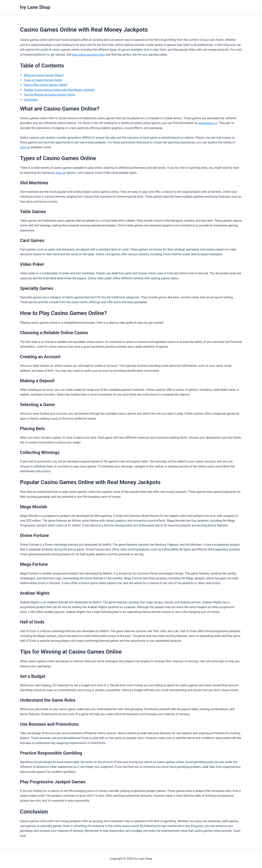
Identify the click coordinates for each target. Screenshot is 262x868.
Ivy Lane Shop (35, 7)
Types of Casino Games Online (44, 80)
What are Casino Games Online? (45, 75)
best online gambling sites (89, 55)
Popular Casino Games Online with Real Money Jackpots (61, 90)
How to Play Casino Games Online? (47, 85)
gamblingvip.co (208, 123)
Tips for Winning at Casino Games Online (51, 95)
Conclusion (31, 100)
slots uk (25, 147)
